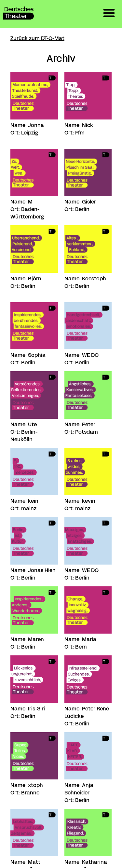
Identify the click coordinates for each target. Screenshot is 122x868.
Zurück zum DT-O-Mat (37, 38)
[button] (109, 14)
